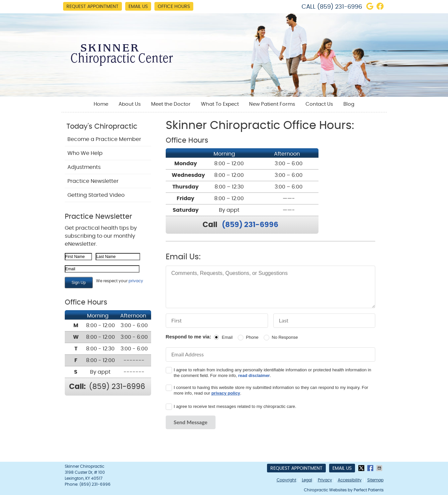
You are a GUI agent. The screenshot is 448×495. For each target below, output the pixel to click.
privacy (136, 281)
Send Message (191, 422)
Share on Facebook (371, 468)
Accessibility (350, 480)
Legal (307, 480)
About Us (130, 104)
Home (101, 104)
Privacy (325, 480)
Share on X (362, 468)
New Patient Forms (272, 104)
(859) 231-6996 (340, 7)
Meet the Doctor (171, 104)
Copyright (286, 480)
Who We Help (85, 153)
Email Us (138, 7)
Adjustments (84, 167)
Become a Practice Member (104, 139)
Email (227, 337)
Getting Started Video (96, 195)
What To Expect (220, 104)
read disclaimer (254, 375)
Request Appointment (92, 7)
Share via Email (380, 468)
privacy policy (226, 393)
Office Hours (174, 7)
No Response (285, 337)
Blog (349, 104)
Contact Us (319, 104)
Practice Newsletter (93, 181)
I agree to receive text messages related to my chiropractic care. (235, 406)
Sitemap (375, 480)
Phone (252, 337)
